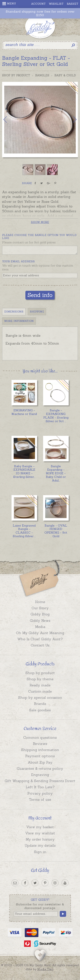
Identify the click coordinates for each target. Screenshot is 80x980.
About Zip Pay (40, 762)
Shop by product (40, 673)
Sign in (40, 852)
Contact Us (40, 645)
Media (40, 627)
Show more (40, 222)
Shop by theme (40, 679)
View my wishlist (40, 833)
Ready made (40, 685)
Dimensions (14, 312)
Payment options (40, 756)
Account (38, 4)
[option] (40, 120)
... (56, 416)
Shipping (37, 312)
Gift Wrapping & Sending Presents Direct (40, 781)
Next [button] (70, 119)
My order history (40, 839)
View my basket (40, 827)
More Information (19, 321)
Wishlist (56, 4)
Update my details (40, 845)
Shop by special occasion (40, 697)
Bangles (42, 75)
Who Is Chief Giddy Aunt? (40, 639)
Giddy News (40, 621)
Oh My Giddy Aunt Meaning (40, 633)
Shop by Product (16, 75)
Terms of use (40, 800)
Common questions (40, 737)
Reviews (40, 744)
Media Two (45, 969)
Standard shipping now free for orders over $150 (40, 13)
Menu (9, 4)
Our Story (40, 608)
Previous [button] (10, 119)
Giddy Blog (40, 614)
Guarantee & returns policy (40, 768)
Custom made (40, 691)
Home (40, 602)
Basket (73, 4)
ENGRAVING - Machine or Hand (24, 412)
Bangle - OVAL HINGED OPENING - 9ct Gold (56, 531)
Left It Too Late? (40, 787)
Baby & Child (65, 75)
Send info (40, 295)
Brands (40, 704)
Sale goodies (40, 710)
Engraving (40, 775)
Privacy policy (40, 793)
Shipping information (40, 750)
